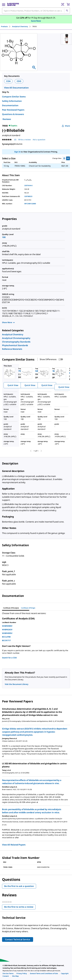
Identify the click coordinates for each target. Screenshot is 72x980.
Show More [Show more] (8, 322)
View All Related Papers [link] (14, 845)
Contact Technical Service (18, 939)
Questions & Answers (13, 114)
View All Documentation (16, 88)
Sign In (17, 152)
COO (19, 81)
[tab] (7, 26)
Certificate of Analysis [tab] (11, 608)
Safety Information (12, 101)
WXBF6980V (7, 626)
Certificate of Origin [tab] (28, 608)
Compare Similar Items (14, 97)
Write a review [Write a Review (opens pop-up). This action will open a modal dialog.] (24, 140)
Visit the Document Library (16, 684)
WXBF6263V (7, 630)
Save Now (36, 21)
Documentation (10, 105)
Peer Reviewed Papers (13, 110)
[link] (13, 334)
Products (4, 26)
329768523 (28, 196)
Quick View (13, 385)
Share (66, 126)
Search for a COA (9, 658)
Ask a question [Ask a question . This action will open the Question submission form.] (39, 140)
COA (8, 81)
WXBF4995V (7, 633)
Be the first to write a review (20, 907)
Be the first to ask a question (19, 886)
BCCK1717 (6, 640)
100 (4, 237)
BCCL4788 (6, 637)
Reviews (7, 119)
